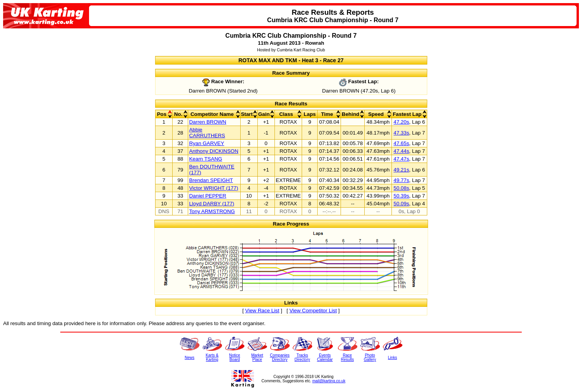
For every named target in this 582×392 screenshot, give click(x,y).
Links (392, 358)
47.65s (401, 143)
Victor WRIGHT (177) (213, 188)
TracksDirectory (302, 357)
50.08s (401, 188)
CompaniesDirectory (280, 357)
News (190, 358)
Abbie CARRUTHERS (207, 133)
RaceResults (347, 357)
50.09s (401, 204)
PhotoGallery (370, 357)
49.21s (401, 170)
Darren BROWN (208, 122)
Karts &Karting (212, 357)
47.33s (401, 133)
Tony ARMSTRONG (212, 211)
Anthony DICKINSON (214, 151)
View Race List (262, 311)
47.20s (401, 122)
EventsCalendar (325, 357)
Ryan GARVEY (206, 143)
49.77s (401, 180)
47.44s (401, 151)
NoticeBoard (234, 357)
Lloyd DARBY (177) (211, 204)
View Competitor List (313, 311)
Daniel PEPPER (208, 196)
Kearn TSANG (205, 159)
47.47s (401, 159)
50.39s (401, 196)
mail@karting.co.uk (329, 381)
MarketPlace (257, 357)
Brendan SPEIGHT (211, 180)
